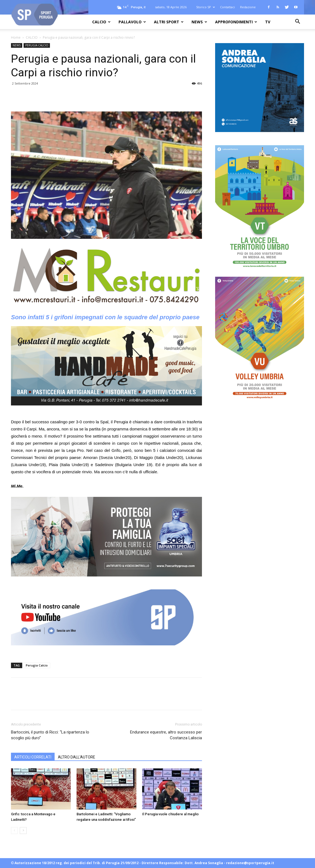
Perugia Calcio (37, 665)
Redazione (248, 7)
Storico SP (206, 7)
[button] (297, 22)
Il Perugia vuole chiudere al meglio (170, 814)
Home (16, 37)
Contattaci (227, 7)
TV (268, 22)
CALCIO (101, 22)
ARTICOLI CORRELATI (33, 757)
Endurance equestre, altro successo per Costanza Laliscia (166, 735)
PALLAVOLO (132, 22)
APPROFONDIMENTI (236, 22)
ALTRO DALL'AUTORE (77, 757)
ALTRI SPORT (169, 22)
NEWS (199, 22)
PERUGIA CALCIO (37, 45)
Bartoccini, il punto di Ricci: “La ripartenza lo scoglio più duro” (50, 735)
